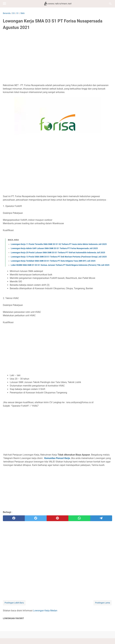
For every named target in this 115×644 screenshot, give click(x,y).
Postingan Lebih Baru (14, 603)
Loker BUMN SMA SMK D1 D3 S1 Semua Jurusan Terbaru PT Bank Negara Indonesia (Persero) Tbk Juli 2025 (60, 265)
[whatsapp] (79, 518)
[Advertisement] (57, 54)
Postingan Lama (103, 603)
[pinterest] (58, 518)
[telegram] (101, 518)
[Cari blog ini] (110, 4)
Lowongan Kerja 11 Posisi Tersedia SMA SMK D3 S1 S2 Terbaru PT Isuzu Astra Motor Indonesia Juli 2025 (59, 244)
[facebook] (14, 518)
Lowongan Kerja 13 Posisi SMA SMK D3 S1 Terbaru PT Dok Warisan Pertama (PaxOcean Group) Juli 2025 (59, 257)
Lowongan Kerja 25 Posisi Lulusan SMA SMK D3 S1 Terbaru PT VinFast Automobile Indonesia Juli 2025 (58, 253)
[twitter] (36, 518)
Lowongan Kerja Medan (45, 611)
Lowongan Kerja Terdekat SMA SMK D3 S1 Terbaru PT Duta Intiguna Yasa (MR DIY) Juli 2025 (53, 261)
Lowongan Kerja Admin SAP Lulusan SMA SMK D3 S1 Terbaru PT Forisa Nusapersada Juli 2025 (54, 248)
